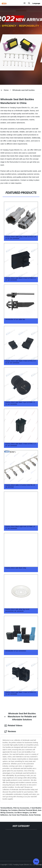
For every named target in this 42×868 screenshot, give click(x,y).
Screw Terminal (35, 815)
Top (36, 861)
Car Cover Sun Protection (18, 815)
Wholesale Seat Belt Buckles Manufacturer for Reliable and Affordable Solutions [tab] (20, 717)
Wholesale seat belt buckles (24, 90)
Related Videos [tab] (13, 726)
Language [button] (36, 3)
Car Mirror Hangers (22, 813)
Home (6, 90)
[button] (25, 3)
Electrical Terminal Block (28, 810)
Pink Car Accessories (21, 808)
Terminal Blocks (6, 808)
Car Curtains (13, 810)
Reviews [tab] (10, 732)
